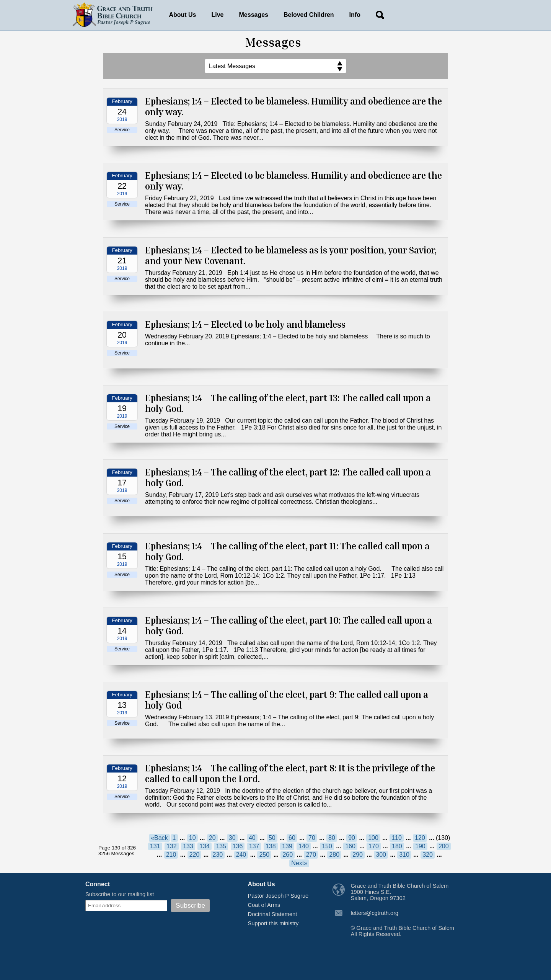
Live (218, 15)
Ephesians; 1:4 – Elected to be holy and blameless (245, 324)
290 (358, 855)
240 (241, 855)
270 (311, 855)
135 (221, 846)
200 (444, 846)
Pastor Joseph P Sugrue (278, 896)
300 (381, 855)
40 (252, 838)
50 (272, 838)
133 (188, 846)
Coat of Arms (264, 905)
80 (332, 838)
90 (352, 838)
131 (155, 846)
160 (350, 846)
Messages (254, 15)
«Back (159, 838)
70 (312, 838)
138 (271, 846)
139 (287, 846)
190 (420, 846)
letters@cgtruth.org (374, 913)
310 (404, 855)
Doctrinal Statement (273, 914)
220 (195, 855)
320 (428, 855)
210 (171, 855)
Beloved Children (309, 15)
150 (327, 846)
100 (373, 838)
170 (374, 846)
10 (192, 838)
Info (355, 15)
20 (212, 838)
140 (304, 846)
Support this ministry (273, 923)
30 (232, 838)
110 (397, 838)
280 (334, 855)
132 (172, 846)
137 (254, 846)
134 (205, 846)
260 (288, 855)
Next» (299, 863)
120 (420, 838)
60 (292, 838)
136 (238, 846)
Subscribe (190, 905)
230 (218, 855)
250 (264, 855)
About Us (182, 15)
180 (397, 846)
